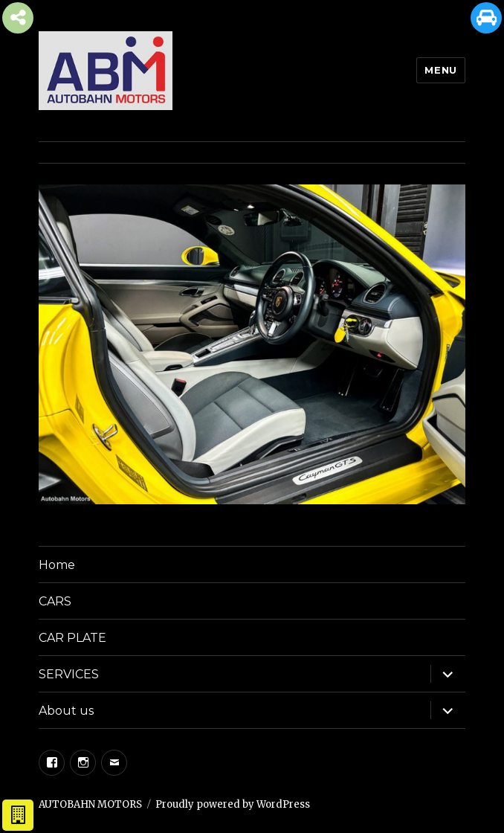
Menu (440, 70)
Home (57, 565)
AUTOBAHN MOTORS (90, 804)
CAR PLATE (72, 638)
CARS (55, 601)
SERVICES (69, 674)
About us (66, 711)
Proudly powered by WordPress (233, 804)
